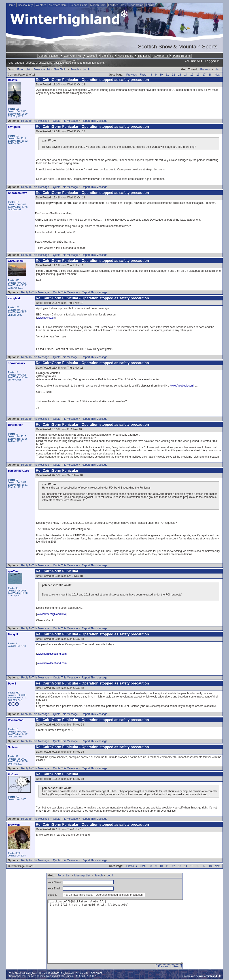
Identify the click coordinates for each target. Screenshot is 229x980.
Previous (205, 70)
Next (217, 70)
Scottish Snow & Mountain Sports (178, 47)
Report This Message (95, 121)
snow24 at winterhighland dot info (46, 976)
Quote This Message (65, 121)
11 (167, 75)
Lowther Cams (117, 5)
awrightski (15, 127)
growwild (14, 825)
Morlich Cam (98, 5)
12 (173, 75)
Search (74, 70)
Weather (41, 5)
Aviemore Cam (58, 5)
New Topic (60, 70)
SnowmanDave (18, 193)
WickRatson (16, 720)
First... (143, 75)
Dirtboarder (15, 425)
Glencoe (92, 56)
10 (161, 75)
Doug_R (13, 635)
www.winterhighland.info (51, 614)
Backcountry (26, 5)
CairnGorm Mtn (73, 56)
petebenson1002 (19, 471)
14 (186, 75)
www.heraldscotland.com (52, 654)
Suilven (13, 747)
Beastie (13, 80)
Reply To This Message (35, 121)
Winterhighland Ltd (210, 976)
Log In (87, 70)
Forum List (24, 70)
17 (204, 75)
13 (179, 75)
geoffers (13, 571)
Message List (42, 70)
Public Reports (182, 56)
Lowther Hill (161, 56)
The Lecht (144, 56)
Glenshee (107, 56)
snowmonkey (17, 363)
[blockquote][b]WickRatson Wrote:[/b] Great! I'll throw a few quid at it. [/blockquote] (115, 932)
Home (12, 5)
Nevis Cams (136, 5)
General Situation (49, 56)
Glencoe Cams (79, 5)
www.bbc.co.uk (46, 318)
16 (198, 75)
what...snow (16, 261)
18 (210, 75)
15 (192, 75)
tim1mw (13, 774)
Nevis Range (125, 56)
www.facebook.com (182, 386)
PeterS (12, 684)
